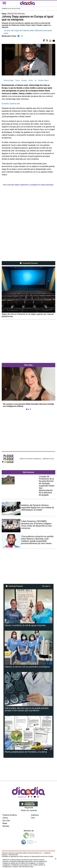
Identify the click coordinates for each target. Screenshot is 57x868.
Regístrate (29, 808)
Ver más (46, 586)
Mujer (5, 823)
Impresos (35, 815)
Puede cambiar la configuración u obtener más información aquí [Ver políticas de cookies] (24, 866)
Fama (17, 80)
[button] (6, 389)
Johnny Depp (8, 80)
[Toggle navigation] (4, 3)
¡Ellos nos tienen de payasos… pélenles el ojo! (37, 459)
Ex (36, 80)
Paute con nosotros (29, 810)
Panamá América (10, 815)
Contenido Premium (28, 263)
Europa (24, 80)
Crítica (5, 818)
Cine (33, 818)
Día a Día (6, 821)
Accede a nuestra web (11, 104)
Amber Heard (43, 80)
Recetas (6, 826)
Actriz (31, 80)
